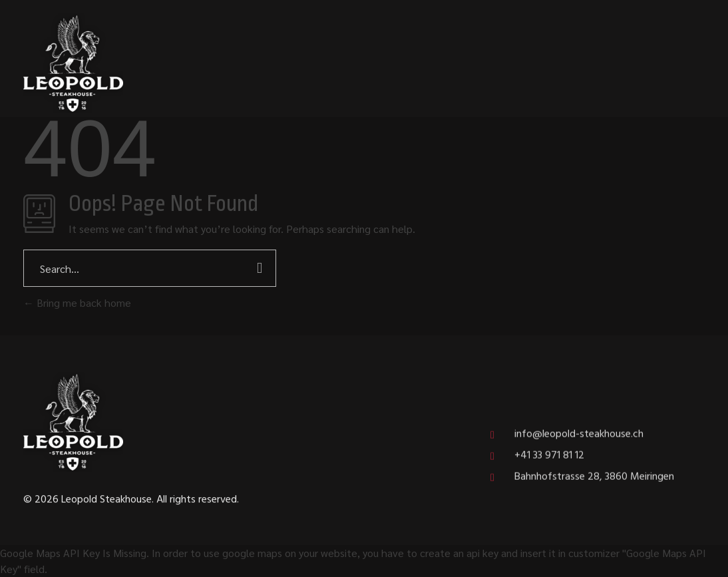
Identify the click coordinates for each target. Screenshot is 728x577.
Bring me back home (77, 302)
